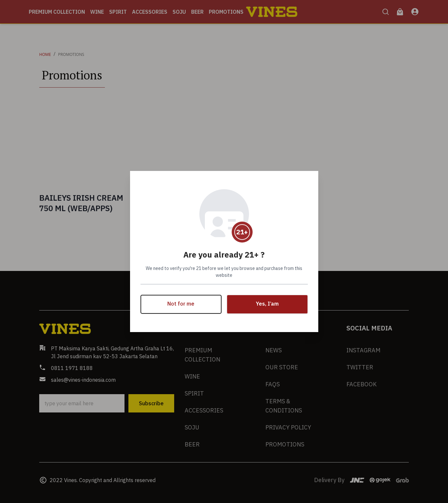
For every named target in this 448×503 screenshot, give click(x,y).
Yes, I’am (267, 304)
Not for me (181, 304)
